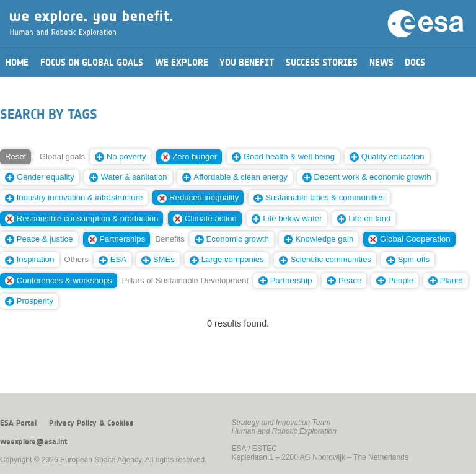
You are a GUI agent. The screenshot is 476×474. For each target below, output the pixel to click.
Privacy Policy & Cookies (91, 423)
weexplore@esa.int (34, 442)
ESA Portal (18, 423)
